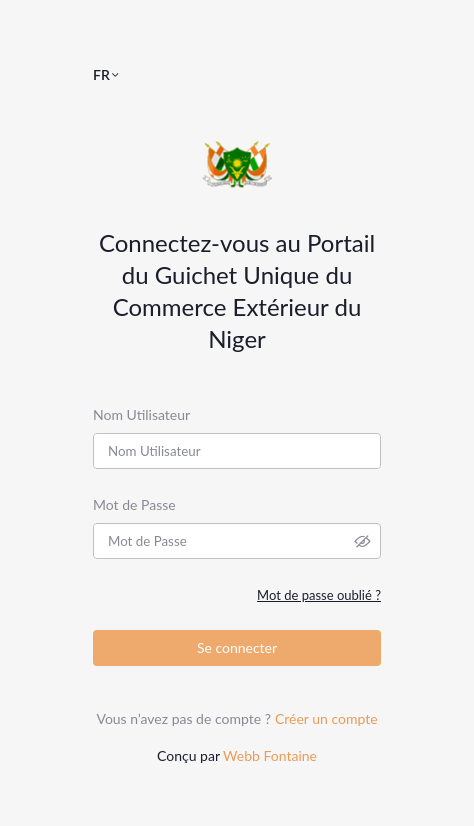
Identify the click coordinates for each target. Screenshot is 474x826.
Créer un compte (326, 718)
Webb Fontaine (270, 755)
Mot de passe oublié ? (319, 595)
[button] (115, 74)
